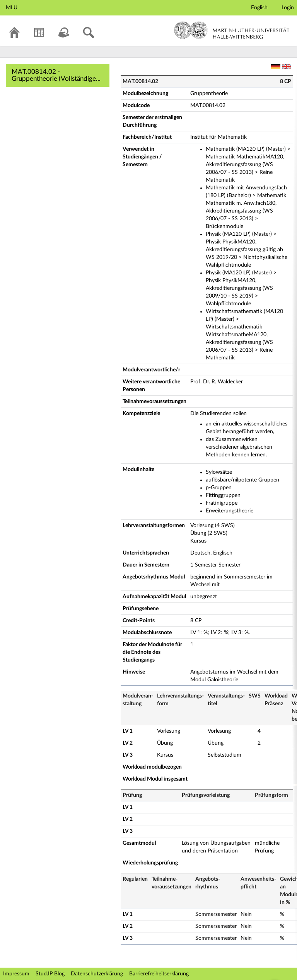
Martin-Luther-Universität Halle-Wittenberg (232, 30)
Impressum (16, 974)
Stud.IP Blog (50, 974)
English (259, 8)
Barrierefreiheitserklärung (159, 974)
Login (288, 8)
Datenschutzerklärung (97, 974)
